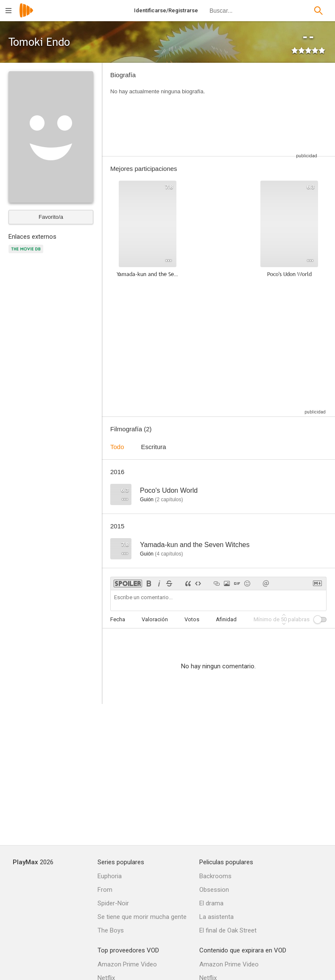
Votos (192, 619)
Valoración (155, 619)
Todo (117, 447)
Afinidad (226, 619)
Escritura (154, 447)
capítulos (169, 500)
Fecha (118, 619)
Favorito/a (51, 217)
